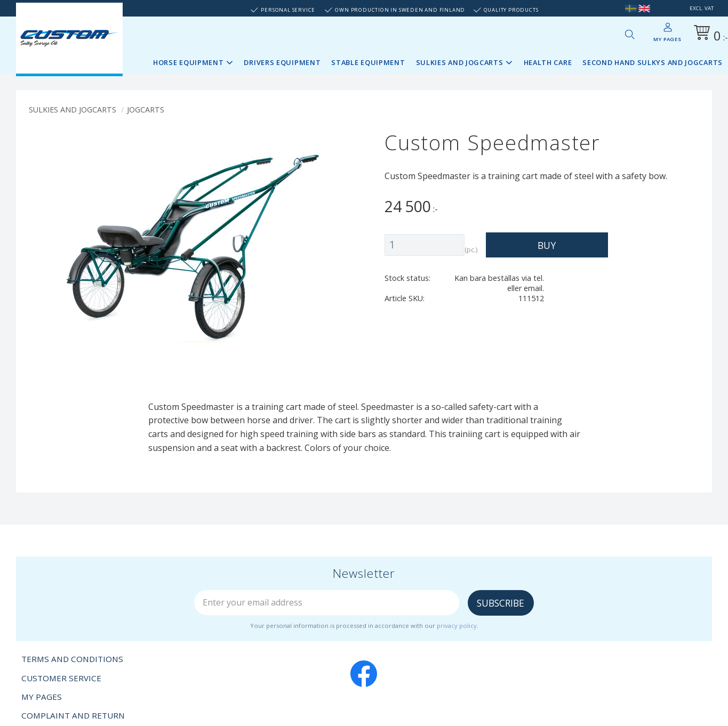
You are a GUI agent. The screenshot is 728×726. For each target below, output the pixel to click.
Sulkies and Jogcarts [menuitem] (460, 62)
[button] (629, 34)
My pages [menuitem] (667, 39)
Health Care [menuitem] (548, 62)
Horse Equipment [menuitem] (189, 62)
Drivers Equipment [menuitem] (282, 62)
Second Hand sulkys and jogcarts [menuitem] (653, 62)
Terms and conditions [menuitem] (72, 659)
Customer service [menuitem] (61, 678)
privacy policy (457, 626)
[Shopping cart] (709, 34)
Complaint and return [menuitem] (73, 715)
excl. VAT (702, 8)
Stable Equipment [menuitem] (368, 62)
